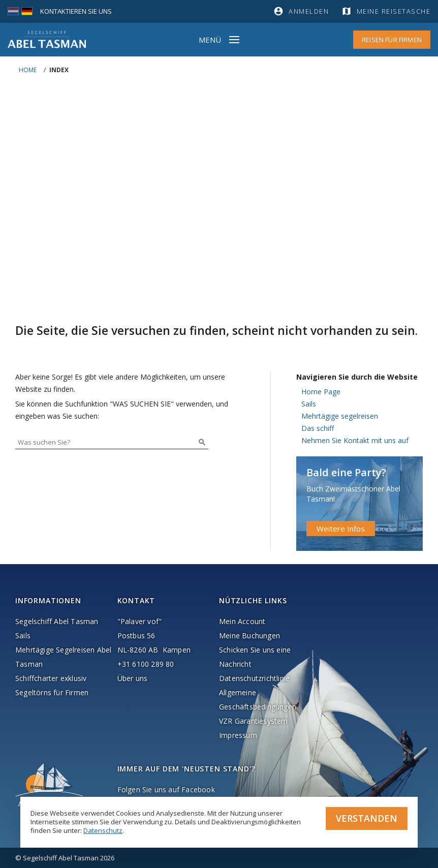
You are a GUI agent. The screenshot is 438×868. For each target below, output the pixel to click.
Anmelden (309, 11)
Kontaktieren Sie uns (76, 11)
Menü (210, 40)
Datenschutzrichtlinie (254, 678)
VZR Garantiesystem (254, 721)
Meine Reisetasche (394, 11)
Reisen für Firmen (392, 40)
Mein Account (242, 621)
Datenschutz (103, 830)
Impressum (238, 735)
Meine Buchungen (249, 635)
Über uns (133, 678)
